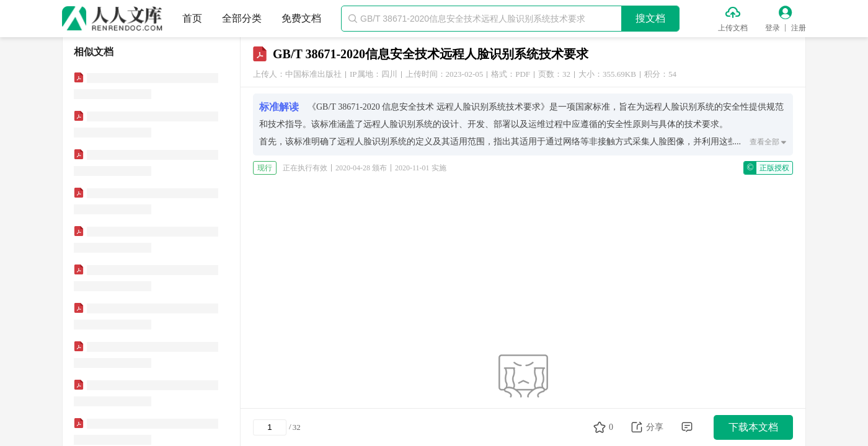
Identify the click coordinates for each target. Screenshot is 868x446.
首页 (192, 18)
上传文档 (733, 28)
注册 (799, 28)
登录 (773, 28)
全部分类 (242, 18)
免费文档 (301, 18)
